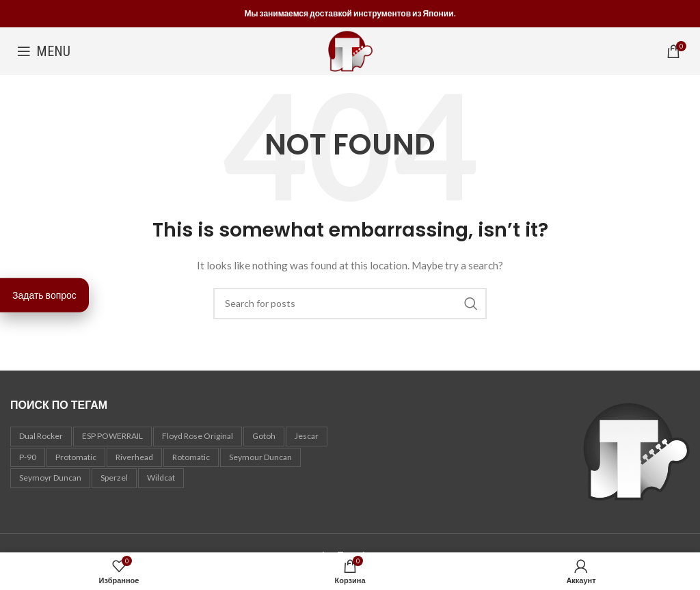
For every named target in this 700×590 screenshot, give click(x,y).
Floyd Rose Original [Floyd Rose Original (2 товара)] (198, 436)
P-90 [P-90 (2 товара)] (28, 457)
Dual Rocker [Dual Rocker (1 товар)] (41, 436)
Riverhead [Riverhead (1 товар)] (134, 457)
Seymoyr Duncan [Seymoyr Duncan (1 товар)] (50, 478)
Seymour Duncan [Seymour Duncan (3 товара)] (260, 457)
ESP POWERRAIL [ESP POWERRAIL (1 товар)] (112, 436)
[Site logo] (350, 50)
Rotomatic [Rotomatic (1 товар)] (191, 457)
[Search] (350, 304)
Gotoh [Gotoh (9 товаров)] (264, 436)
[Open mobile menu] (44, 51)
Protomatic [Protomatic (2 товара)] (76, 457)
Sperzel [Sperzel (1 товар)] (114, 478)
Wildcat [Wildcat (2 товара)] (161, 478)
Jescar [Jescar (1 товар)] (307, 436)
